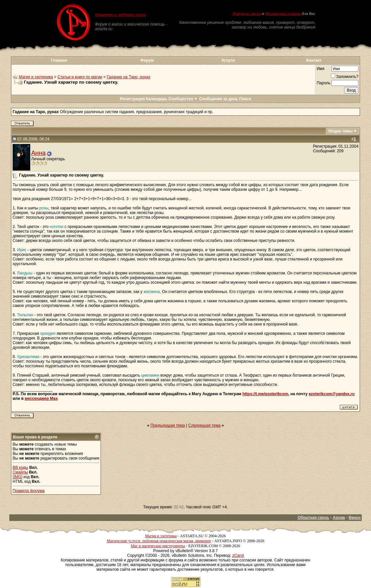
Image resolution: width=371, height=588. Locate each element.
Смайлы (20, 472)
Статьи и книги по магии (80, 77)
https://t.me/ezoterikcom (265, 394)
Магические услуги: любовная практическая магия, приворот (159, 541)
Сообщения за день (218, 99)
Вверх (355, 518)
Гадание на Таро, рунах (128, 77)
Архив (339, 518)
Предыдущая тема (168, 425)
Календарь (157, 99)
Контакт (314, 60)
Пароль (324, 83)
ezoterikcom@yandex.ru (331, 394)
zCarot (238, 555)
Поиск (245, 99)
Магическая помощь (283, 14)
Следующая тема (204, 425)
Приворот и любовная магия (120, 15)
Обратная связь (313, 518)
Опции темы (340, 131)
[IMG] (17, 477)
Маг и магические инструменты (158, 546)
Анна (38, 153)
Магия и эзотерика (36, 77)
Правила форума (29, 491)
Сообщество (183, 99)
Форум (147, 60)
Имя (320, 69)
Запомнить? (345, 77)
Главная (59, 60)
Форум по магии (247, 14)
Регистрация (132, 99)
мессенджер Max (41, 399)
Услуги (228, 60)
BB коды (20, 468)
